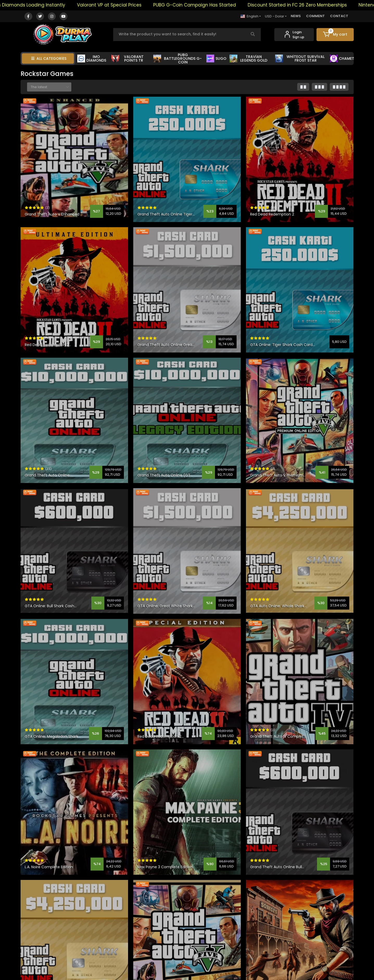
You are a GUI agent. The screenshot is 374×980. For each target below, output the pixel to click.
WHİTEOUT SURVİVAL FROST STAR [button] (300, 58)
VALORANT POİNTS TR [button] (128, 58)
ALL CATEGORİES (49, 58)
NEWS (296, 16)
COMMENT (315, 16)
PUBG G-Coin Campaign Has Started (213, 5)
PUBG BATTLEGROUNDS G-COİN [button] (178, 58)
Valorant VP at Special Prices (128, 5)
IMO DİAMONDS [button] (92, 58)
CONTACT (339, 16)
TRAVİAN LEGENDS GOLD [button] (248, 58)
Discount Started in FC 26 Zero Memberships (316, 5)
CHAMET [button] (342, 58)
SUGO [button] (216, 58)
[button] (335, 35)
